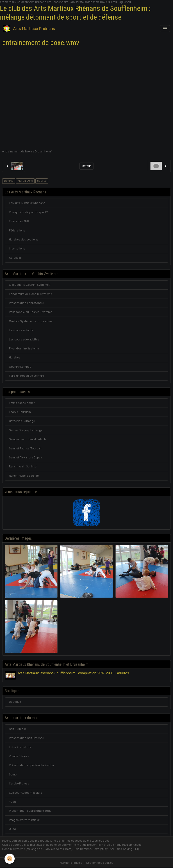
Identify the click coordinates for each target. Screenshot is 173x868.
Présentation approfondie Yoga (30, 811)
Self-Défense (18, 729)
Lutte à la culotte (20, 747)
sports (42, 181)
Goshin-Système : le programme (31, 321)
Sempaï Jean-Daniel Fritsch (27, 439)
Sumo (13, 775)
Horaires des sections (24, 240)
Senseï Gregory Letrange (26, 430)
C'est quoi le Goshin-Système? (30, 285)
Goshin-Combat (20, 367)
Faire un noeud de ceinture (27, 376)
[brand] (30, 29)
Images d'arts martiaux (24, 820)
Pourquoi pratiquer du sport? (28, 212)
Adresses (15, 258)
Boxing (9, 181)
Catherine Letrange (22, 421)
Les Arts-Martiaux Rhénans (27, 203)
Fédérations (17, 231)
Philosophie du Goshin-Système (31, 312)
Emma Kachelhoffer (22, 403)
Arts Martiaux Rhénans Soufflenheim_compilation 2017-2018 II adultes (73, 673)
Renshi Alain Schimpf (23, 467)
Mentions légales (71, 863)
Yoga (12, 802)
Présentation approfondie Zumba (31, 765)
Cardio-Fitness (19, 784)
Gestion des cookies (100, 863)
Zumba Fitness (19, 756)
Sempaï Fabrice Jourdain (26, 449)
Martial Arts (25, 181)
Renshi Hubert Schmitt (24, 476)
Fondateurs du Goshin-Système (31, 294)
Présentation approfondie (26, 303)
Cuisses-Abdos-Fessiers (26, 793)
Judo (13, 829)
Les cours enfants (21, 330)
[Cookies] (10, 859)
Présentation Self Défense (26, 738)
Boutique (15, 702)
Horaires (15, 358)
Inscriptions (17, 249)
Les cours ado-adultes (24, 340)
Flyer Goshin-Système (24, 349)
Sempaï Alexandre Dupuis (26, 458)
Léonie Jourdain (20, 412)
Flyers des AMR (19, 221)
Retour (86, 166)
